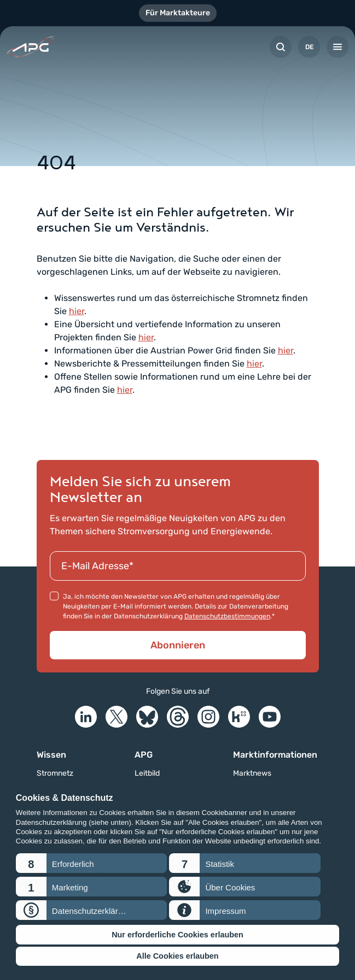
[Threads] (178, 717)
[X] (117, 717)
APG (144, 755)
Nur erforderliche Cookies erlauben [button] (177, 935)
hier (77, 311)
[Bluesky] (147, 717)
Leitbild (147, 774)
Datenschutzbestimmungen (227, 616)
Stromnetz (55, 774)
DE (309, 47)
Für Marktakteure (178, 13)
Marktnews (252, 774)
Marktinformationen (275, 755)
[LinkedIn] (86, 717)
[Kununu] (239, 717)
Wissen (51, 755)
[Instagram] (208, 717)
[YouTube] (270, 717)
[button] (91, 863)
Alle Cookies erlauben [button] (177, 956)
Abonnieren (178, 645)
